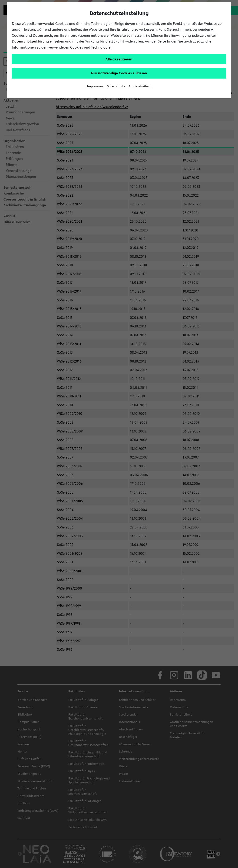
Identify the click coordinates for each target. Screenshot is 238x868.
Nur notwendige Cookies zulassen (119, 73)
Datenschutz (116, 86)
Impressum (95, 86)
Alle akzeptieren (119, 59)
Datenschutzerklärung (30, 41)
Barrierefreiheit (140, 86)
